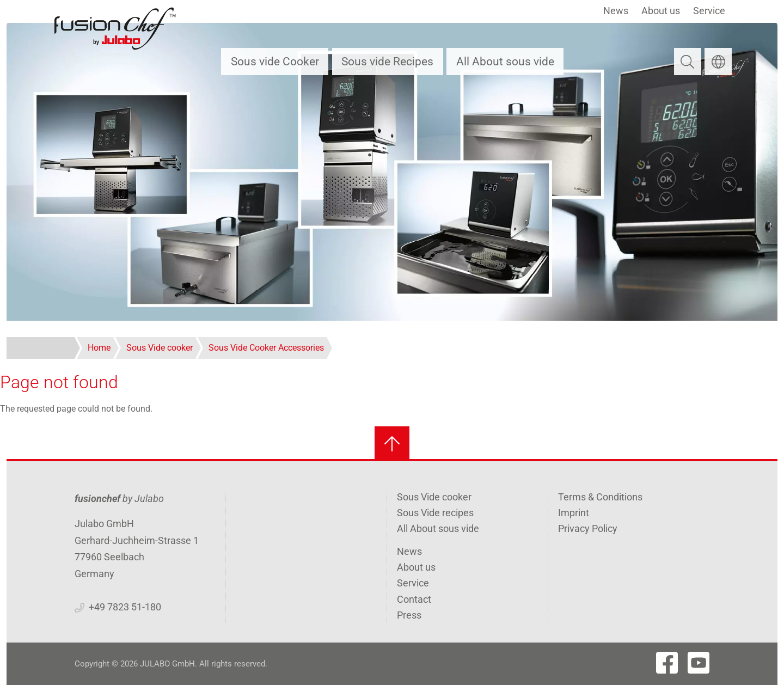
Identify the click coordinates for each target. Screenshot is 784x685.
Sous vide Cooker (275, 61)
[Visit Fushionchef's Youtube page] (699, 663)
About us (661, 11)
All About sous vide (505, 61)
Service (709, 11)
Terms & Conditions (600, 497)
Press (409, 615)
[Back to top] (392, 444)
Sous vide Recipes (387, 61)
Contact (414, 599)
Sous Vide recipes (435, 513)
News (616, 11)
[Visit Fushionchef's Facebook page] (667, 663)
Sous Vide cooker (434, 497)
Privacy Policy (588, 528)
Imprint (574, 513)
